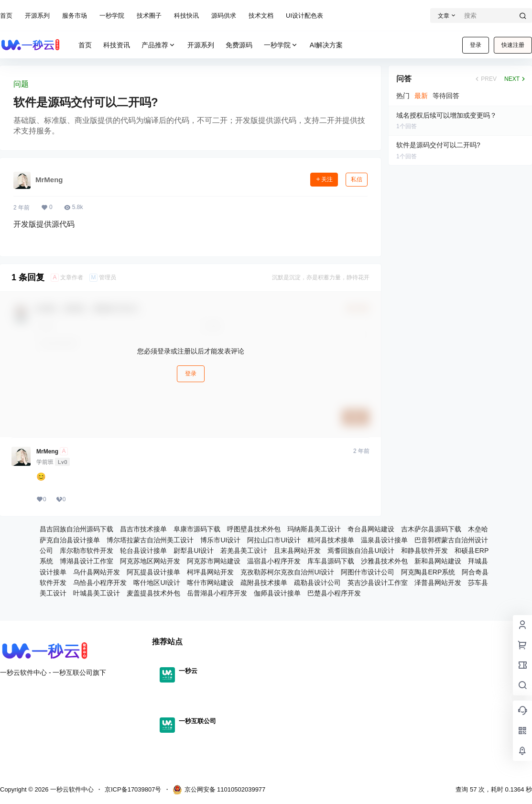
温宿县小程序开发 (274, 561)
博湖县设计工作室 (87, 561)
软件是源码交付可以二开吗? (86, 102)
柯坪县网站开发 (210, 572)
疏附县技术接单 (264, 583)
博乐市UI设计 (220, 540)
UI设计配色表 (304, 16)
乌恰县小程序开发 (100, 583)
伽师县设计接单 (277, 593)
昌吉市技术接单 (143, 529)
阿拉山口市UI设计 (274, 540)
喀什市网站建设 (210, 583)
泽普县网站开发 (438, 583)
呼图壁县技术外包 (254, 529)
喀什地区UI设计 (157, 583)
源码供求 (224, 16)
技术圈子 (149, 16)
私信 (357, 179)
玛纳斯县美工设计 (314, 529)
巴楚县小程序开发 (334, 593)
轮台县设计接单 (143, 551)
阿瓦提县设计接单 (153, 572)
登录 (476, 45)
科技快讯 (186, 16)
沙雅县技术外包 (384, 561)
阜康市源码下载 (197, 529)
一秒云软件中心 (71, 789)
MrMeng (47, 452)
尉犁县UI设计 (194, 551)
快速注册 (513, 45)
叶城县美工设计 (97, 593)
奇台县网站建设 (371, 529)
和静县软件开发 (424, 551)
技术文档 (261, 16)
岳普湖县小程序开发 (217, 593)
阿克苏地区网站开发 (150, 561)
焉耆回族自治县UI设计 (361, 551)
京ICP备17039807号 (133, 789)
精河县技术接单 (331, 540)
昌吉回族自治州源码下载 (76, 529)
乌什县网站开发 (97, 572)
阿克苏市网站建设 (214, 561)
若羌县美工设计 (244, 551)
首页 (6, 16)
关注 (324, 179)
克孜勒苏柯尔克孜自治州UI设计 (287, 572)
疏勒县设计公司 (317, 583)
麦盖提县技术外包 (153, 593)
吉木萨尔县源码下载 (431, 529)
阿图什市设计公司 (368, 572)
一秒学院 (112, 16)
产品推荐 (159, 45)
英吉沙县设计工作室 (378, 583)
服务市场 (75, 16)
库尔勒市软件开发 (87, 551)
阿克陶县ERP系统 (428, 572)
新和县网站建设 (438, 561)
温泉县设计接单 (384, 540)
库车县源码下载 (331, 561)
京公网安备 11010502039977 (219, 790)
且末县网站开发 (297, 551)
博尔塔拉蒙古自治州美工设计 (150, 540)
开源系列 (37, 16)
